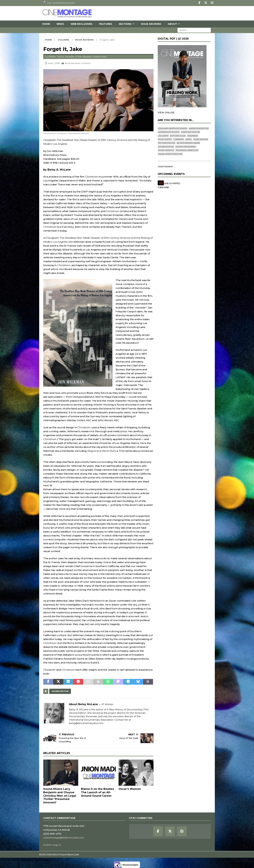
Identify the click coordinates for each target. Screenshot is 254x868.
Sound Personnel (186, 147)
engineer (193, 136)
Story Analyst (166, 150)
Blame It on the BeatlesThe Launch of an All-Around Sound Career (97, 792)
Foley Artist (165, 139)
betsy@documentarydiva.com (86, 723)
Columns (63, 40)
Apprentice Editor (169, 132)
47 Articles (107, 704)
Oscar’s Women (130, 789)
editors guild (178, 136)
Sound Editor (60, 691)
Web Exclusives (82, 24)
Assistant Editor (190, 132)
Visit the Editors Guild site (58, 2)
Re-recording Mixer (188, 143)
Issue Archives (151, 24)
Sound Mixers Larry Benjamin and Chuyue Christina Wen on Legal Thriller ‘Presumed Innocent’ (60, 796)
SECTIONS (125, 24)
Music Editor (201, 139)
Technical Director (187, 150)
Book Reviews (72, 63)
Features (106, 24)
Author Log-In (52, 845)
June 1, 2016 (54, 63)
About (172, 24)
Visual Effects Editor (170, 154)
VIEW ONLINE (166, 113)
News (60, 24)
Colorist (163, 136)
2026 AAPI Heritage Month (173, 128)
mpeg (189, 139)
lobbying (179, 139)
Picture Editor (167, 143)
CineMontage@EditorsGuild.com (63, 838)
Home (46, 24)
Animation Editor (199, 128)
